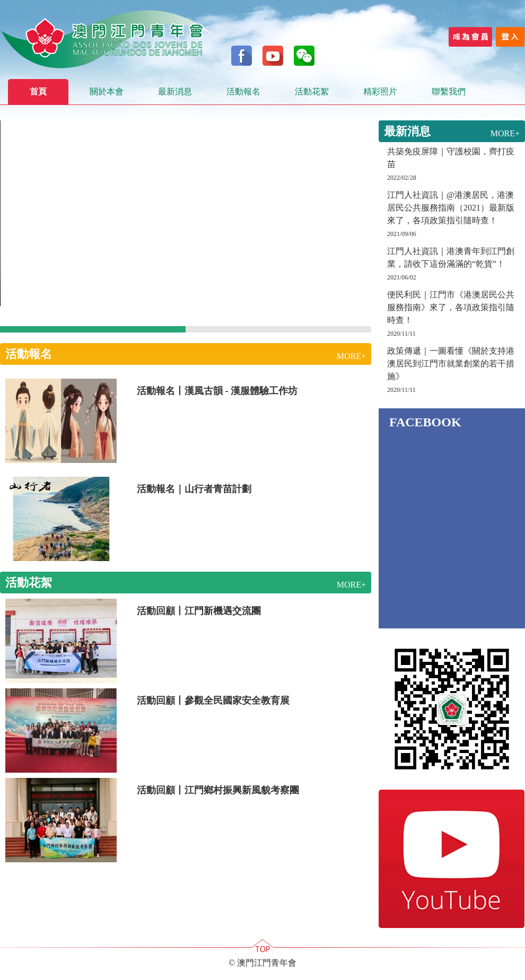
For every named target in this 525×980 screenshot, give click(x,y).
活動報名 (243, 91)
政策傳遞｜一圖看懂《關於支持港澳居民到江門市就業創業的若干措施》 (451, 364)
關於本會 (107, 91)
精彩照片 (380, 91)
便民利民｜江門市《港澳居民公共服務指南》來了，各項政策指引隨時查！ (451, 307)
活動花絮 (312, 91)
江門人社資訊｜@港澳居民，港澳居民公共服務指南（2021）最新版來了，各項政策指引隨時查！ (451, 208)
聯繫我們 (449, 91)
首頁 (38, 91)
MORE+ (351, 356)
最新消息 (175, 91)
